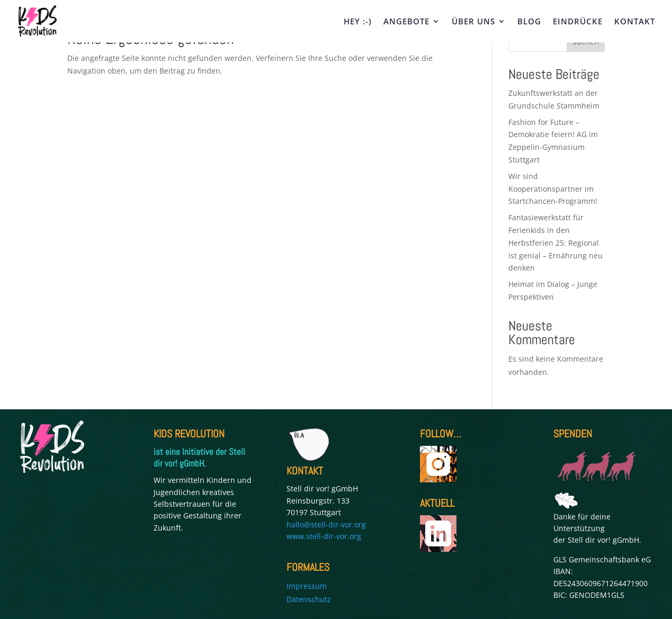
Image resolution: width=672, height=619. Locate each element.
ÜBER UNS (473, 22)
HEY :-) (358, 22)
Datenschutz (309, 599)
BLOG (529, 22)
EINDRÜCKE (578, 22)
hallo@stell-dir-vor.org (326, 524)
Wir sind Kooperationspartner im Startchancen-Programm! (554, 189)
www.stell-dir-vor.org (324, 536)
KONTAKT (635, 22)
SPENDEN (573, 434)
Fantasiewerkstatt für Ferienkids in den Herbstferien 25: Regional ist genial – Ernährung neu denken (555, 243)
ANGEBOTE (406, 22)
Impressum (307, 586)
